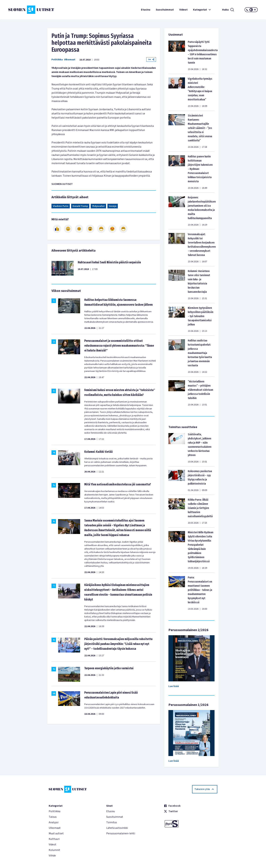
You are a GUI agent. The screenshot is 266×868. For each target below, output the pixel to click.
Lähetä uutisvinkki (117, 828)
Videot (183, 10)
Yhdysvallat (98, 206)
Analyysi (54, 822)
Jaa (151, 59)
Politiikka (57, 60)
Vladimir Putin (61, 206)
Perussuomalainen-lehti (121, 833)
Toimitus (112, 822)
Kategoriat (202, 10)
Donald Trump (80, 206)
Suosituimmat (165, 10)
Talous (53, 817)
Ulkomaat (70, 60)
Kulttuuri (54, 839)
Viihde (52, 856)
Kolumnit (54, 850)
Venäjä (113, 206)
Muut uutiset (56, 833)
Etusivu (146, 10)
